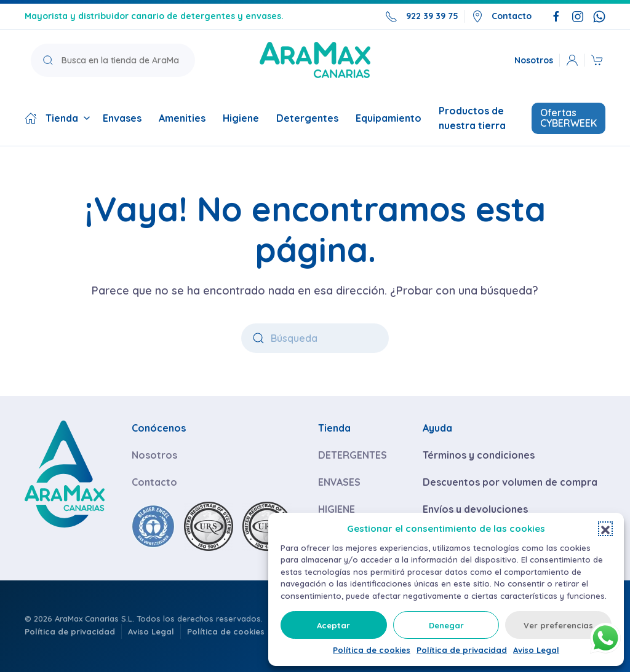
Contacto (502, 17)
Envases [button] (122, 118)
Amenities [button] (182, 118)
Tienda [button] (58, 118)
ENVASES (339, 482)
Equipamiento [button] (389, 118)
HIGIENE (337, 509)
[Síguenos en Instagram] (578, 16)
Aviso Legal (536, 650)
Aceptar (333, 625)
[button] (605, 529)
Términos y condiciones (479, 455)
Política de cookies (372, 650)
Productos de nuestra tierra (472, 118)
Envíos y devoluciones (475, 509)
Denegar (446, 625)
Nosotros (534, 60)
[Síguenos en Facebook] (556, 16)
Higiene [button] (241, 118)
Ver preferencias (558, 625)
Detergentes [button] (307, 118)
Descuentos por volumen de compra (510, 482)
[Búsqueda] (315, 338)
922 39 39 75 (422, 17)
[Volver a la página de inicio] (315, 60)
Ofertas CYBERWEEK (568, 118)
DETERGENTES (353, 455)
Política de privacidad (462, 650)
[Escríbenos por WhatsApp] (599, 16)
